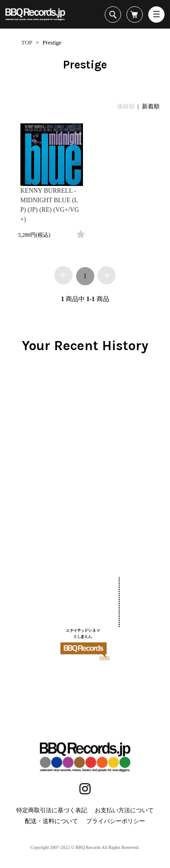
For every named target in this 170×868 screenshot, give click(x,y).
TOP (27, 42)
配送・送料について (51, 821)
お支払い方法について (124, 810)
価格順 (126, 106)
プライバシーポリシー (116, 821)
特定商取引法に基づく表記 (52, 810)
